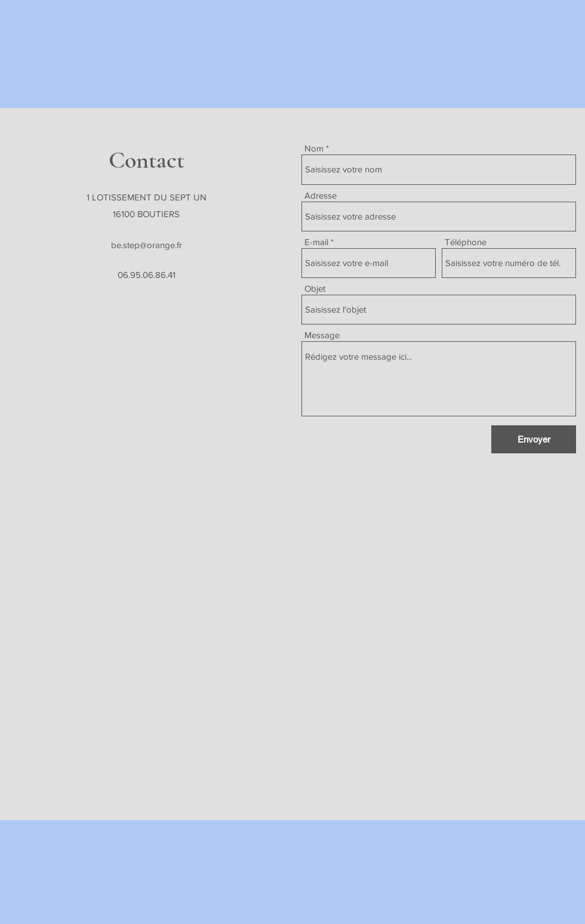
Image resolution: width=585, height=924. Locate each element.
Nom (314, 148)
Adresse (321, 195)
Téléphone (466, 242)
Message (322, 335)
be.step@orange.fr (147, 245)
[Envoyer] (534, 439)
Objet (315, 288)
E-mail (316, 242)
